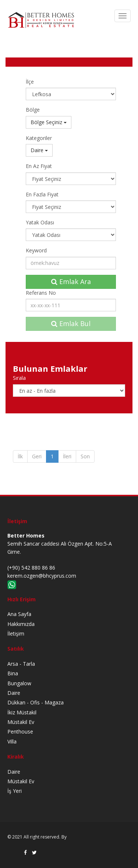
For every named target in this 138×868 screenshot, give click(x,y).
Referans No (41, 293)
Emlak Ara (71, 281)
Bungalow (19, 683)
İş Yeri (15, 791)
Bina (13, 673)
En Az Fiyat (39, 166)
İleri (67, 456)
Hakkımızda (21, 624)
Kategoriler (39, 138)
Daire (39, 150)
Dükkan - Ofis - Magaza (36, 702)
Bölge (33, 110)
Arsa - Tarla (21, 664)
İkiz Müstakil (22, 712)
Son (85, 456)
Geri (37, 456)
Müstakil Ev (21, 722)
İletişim (16, 633)
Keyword (36, 250)
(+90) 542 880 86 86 (31, 568)
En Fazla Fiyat (42, 194)
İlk (20, 456)
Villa (12, 741)
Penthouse (20, 731)
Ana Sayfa (19, 614)
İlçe (30, 82)
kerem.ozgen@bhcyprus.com (42, 576)
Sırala (19, 378)
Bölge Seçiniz (49, 122)
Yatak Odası (40, 222)
